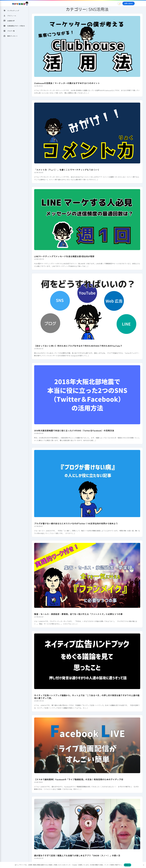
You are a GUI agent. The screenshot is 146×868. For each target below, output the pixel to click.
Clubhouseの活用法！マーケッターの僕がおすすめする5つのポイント (67, 83)
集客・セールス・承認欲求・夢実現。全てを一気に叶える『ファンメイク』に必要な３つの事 (78, 613)
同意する (127, 865)
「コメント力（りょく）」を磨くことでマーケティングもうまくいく (66, 169)
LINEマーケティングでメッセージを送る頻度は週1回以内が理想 (64, 256)
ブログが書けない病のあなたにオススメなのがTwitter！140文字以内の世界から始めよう (75, 523)
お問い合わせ (129, 3)
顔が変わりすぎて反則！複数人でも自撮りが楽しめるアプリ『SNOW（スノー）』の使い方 (77, 854)
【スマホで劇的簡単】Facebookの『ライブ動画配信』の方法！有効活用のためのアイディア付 (78, 778)
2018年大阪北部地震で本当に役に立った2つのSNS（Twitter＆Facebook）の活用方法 (74, 430)
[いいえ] (143, 865)
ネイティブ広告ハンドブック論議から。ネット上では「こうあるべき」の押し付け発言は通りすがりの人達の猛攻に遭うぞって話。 (87, 696)
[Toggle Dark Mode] (119, 3)
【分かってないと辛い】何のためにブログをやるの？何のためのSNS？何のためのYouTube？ (78, 345)
